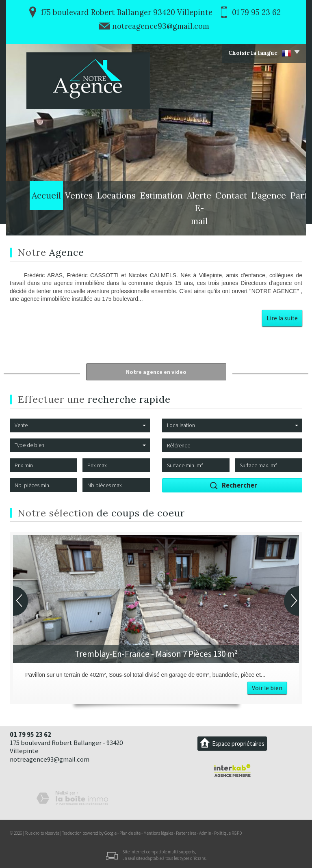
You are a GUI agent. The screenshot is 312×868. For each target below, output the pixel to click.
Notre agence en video (156, 372)
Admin (205, 833)
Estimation (126, 223)
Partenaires (279, 223)
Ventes (55, 223)
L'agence (240, 223)
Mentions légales (158, 833)
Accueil (27, 223)
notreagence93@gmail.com (161, 26)
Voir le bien (267, 688)
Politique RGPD (228, 833)
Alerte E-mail (169, 223)
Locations (88, 223)
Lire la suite (282, 318)
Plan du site (130, 833)
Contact (207, 223)
